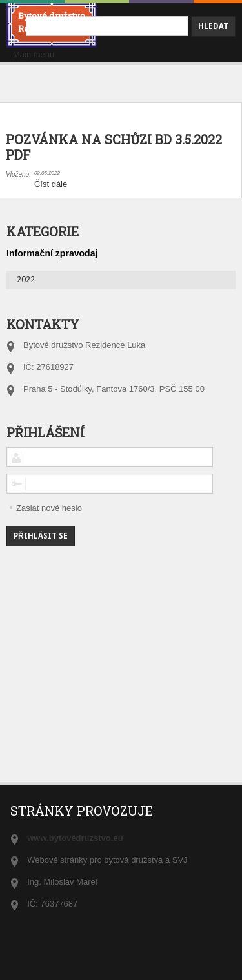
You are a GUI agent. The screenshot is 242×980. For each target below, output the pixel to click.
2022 (26, 279)
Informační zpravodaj (52, 253)
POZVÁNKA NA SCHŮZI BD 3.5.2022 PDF (114, 147)
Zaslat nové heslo (49, 508)
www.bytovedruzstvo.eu (75, 838)
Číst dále (51, 184)
